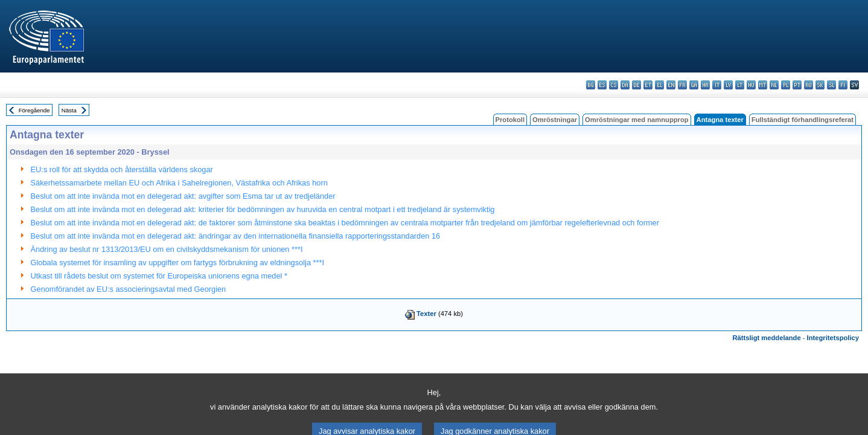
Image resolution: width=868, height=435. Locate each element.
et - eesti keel (648, 85)
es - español (602, 85)
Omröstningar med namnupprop (637, 120)
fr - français (682, 85)
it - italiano (717, 85)
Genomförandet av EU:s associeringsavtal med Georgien (129, 289)
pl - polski (786, 85)
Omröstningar (555, 120)
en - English (671, 85)
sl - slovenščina (831, 85)
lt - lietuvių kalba (740, 85)
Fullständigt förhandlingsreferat (803, 120)
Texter (426, 314)
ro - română (809, 85)
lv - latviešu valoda (728, 85)
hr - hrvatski (705, 85)
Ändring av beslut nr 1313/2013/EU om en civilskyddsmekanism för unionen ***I (167, 249)
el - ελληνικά (659, 85)
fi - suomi (843, 85)
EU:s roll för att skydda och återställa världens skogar (122, 169)
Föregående (34, 110)
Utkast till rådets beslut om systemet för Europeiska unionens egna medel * (159, 276)
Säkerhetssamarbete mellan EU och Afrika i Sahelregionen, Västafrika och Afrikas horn (179, 183)
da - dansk (625, 85)
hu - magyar (751, 85)
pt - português (797, 85)
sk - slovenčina (820, 85)
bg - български (591, 85)
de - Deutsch (637, 85)
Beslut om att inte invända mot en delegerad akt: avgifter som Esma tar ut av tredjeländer (183, 196)
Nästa (69, 110)
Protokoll (510, 120)
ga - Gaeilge (694, 85)
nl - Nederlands (774, 85)
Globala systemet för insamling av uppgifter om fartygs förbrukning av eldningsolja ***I (178, 263)
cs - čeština (614, 85)
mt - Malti (763, 85)
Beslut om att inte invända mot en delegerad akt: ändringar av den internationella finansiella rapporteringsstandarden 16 (236, 236)
